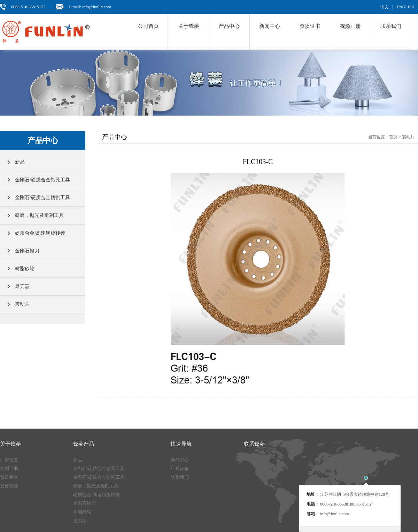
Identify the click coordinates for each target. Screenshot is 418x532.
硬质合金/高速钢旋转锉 (40, 233)
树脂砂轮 (25, 269)
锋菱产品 (84, 444)
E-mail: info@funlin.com (90, 7)
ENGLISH (406, 7)
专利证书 (9, 468)
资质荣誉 (9, 477)
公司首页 (148, 26)
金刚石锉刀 (27, 251)
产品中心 (229, 26)
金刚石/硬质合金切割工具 (42, 198)
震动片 (22, 304)
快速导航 (181, 444)
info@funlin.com (335, 514)
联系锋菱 (254, 444)
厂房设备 (9, 460)
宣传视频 (9, 486)
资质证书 (310, 26)
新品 (20, 162)
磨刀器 (22, 286)
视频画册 (350, 26)
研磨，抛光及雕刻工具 (39, 215)
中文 (385, 7)
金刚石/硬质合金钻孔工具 (42, 180)
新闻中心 (270, 26)
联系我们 (391, 26)
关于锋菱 (189, 26)
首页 (393, 137)
